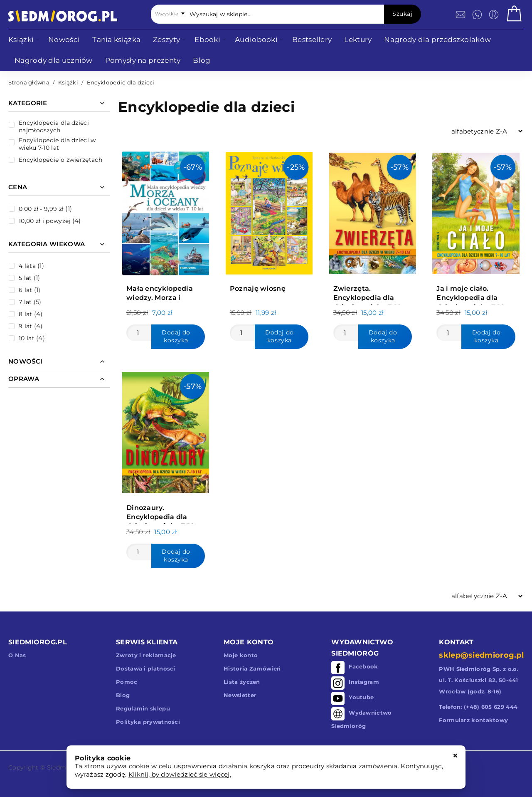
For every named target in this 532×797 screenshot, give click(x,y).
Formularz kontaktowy (473, 720)
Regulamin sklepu (143, 708)
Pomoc (127, 682)
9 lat (26, 326)
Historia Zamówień (252, 668)
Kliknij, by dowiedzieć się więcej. (180, 774)
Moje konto (241, 655)
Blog (123, 695)
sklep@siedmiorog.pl (481, 655)
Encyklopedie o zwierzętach (60, 160)
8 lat (26, 314)
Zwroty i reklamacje (146, 655)
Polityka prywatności (148, 722)
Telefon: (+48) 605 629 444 (478, 707)
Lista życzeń (242, 682)
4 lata (27, 266)
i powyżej (44, 221)
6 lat (26, 290)
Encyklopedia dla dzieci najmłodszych (54, 126)
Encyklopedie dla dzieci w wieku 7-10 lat (57, 144)
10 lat (27, 338)
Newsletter (240, 695)
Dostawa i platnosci (146, 668)
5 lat (25, 278)
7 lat (25, 302)
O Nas (17, 655)
